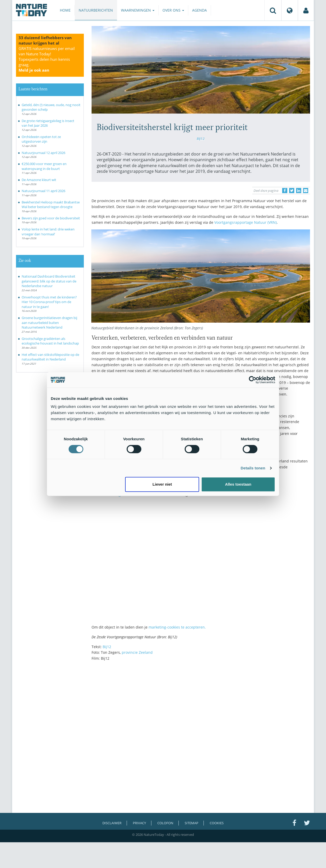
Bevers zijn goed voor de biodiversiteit (51, 218)
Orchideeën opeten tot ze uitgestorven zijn (41, 139)
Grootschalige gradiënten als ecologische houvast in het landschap (50, 341)
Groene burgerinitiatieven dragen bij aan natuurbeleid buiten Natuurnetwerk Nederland (49, 323)
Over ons (173, 10)
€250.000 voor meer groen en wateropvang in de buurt (44, 166)
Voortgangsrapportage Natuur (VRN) (246, 222)
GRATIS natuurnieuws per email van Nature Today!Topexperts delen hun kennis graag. (47, 59)
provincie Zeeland (137, 652)
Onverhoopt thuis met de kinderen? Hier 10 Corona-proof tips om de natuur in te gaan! (49, 302)
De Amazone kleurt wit (39, 180)
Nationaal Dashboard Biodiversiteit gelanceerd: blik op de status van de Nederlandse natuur (49, 281)
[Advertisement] (201, 710)
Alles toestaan (238, 484)
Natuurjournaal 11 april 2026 (43, 191)
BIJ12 (201, 139)
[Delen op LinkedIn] (299, 191)
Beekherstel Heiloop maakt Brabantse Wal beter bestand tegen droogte (51, 205)
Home (65, 10)
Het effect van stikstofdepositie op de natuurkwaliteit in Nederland (50, 357)
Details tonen (253, 468)
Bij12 (107, 647)
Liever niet (162, 484)
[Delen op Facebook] (285, 191)
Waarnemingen (138, 10)
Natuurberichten (96, 10)
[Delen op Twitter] (292, 191)
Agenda (199, 10)
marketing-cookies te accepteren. (177, 627)
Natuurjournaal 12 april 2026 (43, 153)
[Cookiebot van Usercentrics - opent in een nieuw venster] (253, 380)
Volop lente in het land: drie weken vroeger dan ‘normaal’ (48, 232)
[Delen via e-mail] (306, 191)
